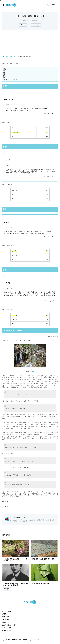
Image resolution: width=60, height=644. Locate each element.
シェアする (36, 25)
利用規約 (4, 622)
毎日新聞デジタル (6, 631)
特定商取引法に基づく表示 (9, 625)
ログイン (48, 5)
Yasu (33, 372)
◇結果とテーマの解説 (10, 79)
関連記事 (7, 589)
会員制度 (4, 614)
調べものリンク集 (6, 628)
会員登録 (53, 5)
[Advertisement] (30, 42)
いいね (24, 25)
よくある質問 (5, 617)
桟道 (4, 77)
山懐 (4, 71)
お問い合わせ (5, 620)
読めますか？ (26, 20)
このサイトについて (7, 611)
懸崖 (4, 75)
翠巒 (4, 73)
